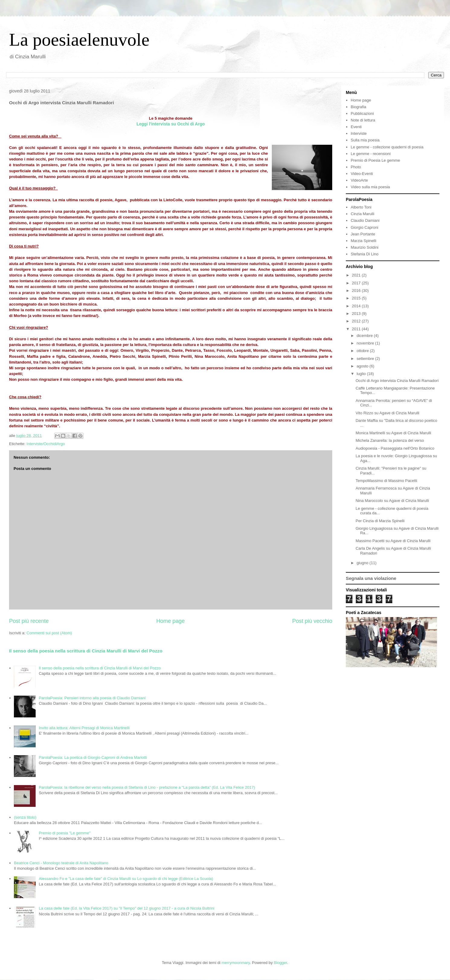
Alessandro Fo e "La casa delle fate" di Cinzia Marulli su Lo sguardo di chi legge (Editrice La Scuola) (126, 879)
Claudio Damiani (365, 220)
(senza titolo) (25, 817)
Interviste (359, 133)
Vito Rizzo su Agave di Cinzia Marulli (387, 413)
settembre (366, 359)
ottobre (363, 351)
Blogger (281, 963)
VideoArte (359, 180)
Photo (356, 167)
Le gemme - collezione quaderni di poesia (387, 147)
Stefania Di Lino (365, 254)
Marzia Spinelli (363, 241)
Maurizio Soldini (365, 247)
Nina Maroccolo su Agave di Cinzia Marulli (392, 501)
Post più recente (29, 621)
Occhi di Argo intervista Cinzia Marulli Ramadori (397, 381)
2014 (357, 306)
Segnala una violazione (371, 578)
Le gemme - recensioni (371, 154)
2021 (357, 275)
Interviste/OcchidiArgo (46, 444)
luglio (362, 374)
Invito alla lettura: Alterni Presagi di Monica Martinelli (84, 728)
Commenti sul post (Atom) (49, 633)
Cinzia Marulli (362, 214)
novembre (366, 343)
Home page (170, 621)
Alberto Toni (361, 207)
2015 (357, 298)
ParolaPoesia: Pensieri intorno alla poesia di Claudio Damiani (92, 698)
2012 (357, 321)
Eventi (356, 127)
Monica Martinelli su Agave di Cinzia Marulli (393, 433)
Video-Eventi (362, 174)
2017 (357, 283)
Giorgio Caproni (364, 227)
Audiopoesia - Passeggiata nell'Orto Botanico (395, 448)
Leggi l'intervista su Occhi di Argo (171, 124)
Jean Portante (363, 234)
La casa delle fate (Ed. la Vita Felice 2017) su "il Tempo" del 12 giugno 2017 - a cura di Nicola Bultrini (126, 908)
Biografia (358, 107)
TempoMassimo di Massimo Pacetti (386, 481)
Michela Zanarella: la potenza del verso (390, 440)
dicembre (365, 336)
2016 (357, 291)
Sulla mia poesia (365, 140)
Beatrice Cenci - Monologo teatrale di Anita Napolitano (61, 863)
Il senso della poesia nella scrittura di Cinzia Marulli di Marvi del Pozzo (86, 651)
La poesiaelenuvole (79, 40)
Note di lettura (363, 120)
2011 (357, 329)
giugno (363, 563)
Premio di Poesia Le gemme (375, 160)
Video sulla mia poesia (370, 187)
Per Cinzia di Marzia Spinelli (380, 521)
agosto (363, 366)
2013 (357, 314)
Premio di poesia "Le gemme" (64, 833)
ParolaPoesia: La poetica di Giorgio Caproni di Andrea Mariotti (93, 757)
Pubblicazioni (362, 113)
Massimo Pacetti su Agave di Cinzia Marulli (393, 541)
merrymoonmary (236, 963)
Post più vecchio (312, 621)
